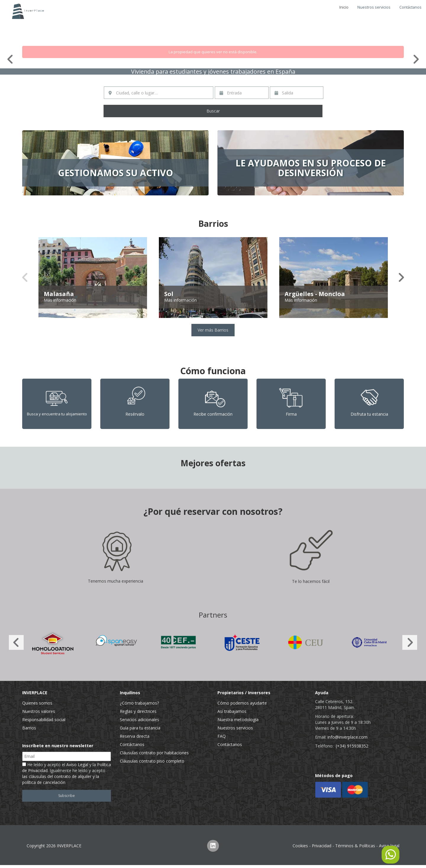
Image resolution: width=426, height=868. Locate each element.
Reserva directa (135, 736)
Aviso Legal (77, 765)
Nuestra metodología (238, 720)
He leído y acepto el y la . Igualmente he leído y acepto (67, 773)
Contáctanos (410, 7)
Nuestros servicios (374, 7)
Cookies (300, 846)
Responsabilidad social (44, 720)
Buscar (213, 111)
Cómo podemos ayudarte (242, 703)
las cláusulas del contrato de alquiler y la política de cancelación (61, 779)
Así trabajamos (232, 711)
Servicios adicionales (139, 720)
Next (416, 59)
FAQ (222, 736)
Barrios (29, 728)
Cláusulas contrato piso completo (152, 761)
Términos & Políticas (355, 846)
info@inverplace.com (347, 737)
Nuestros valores (39, 711)
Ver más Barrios (213, 330)
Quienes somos (37, 703)
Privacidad (322, 846)
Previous (10, 59)
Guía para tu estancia (140, 728)
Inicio (344, 7)
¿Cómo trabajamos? (139, 703)
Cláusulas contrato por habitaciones (154, 753)
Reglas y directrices (138, 711)
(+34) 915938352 (352, 746)
